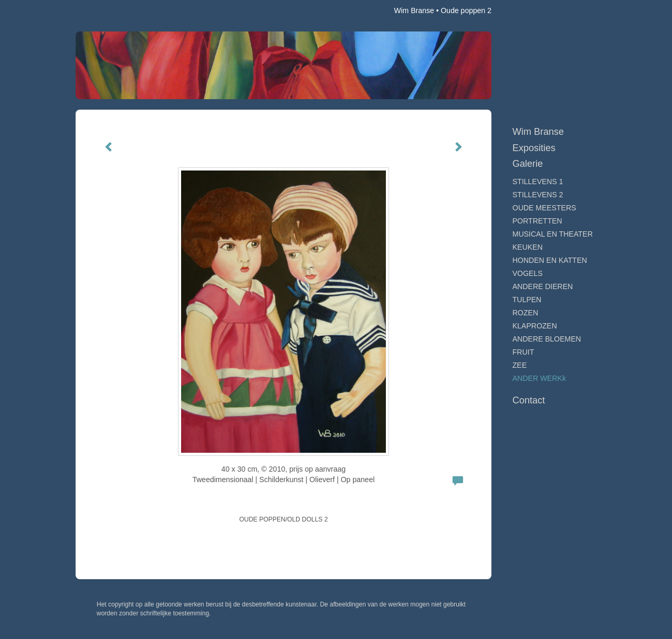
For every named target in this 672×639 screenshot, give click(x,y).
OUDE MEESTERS (544, 208)
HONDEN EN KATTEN (550, 260)
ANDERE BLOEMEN (547, 339)
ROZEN (525, 313)
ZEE (519, 365)
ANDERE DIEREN (543, 286)
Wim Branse (414, 10)
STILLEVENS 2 (538, 195)
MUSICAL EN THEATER (553, 234)
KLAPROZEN (535, 326)
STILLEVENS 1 (538, 182)
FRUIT (523, 352)
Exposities (534, 148)
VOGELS (528, 273)
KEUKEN (528, 247)
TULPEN (527, 300)
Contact (529, 400)
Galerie (528, 164)
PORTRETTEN (537, 221)
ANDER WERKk (539, 378)
